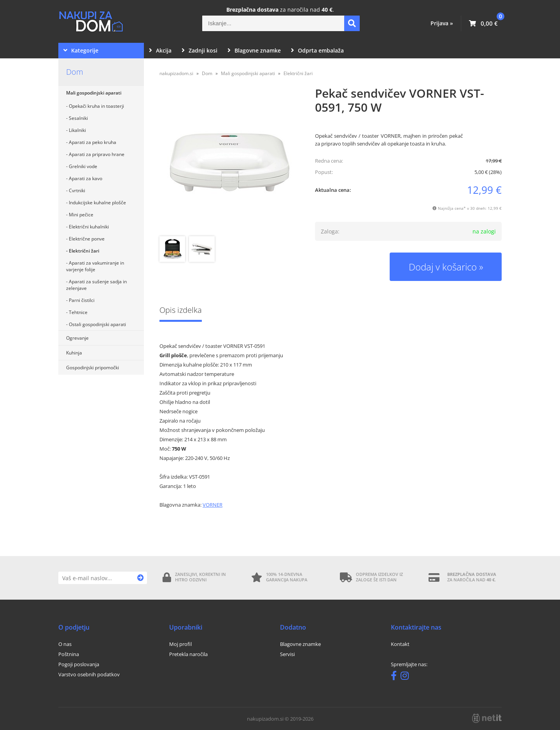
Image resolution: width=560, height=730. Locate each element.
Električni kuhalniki (89, 227)
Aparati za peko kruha (93, 142)
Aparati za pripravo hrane (97, 154)
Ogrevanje (77, 338)
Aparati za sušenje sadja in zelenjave (96, 285)
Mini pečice (81, 215)
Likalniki (77, 130)
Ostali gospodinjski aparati (97, 324)
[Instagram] (407, 677)
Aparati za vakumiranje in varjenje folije (95, 266)
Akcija (160, 50)
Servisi (287, 654)
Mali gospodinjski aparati (94, 93)
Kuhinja (74, 353)
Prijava (442, 23)
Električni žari (84, 251)
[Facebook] (396, 677)
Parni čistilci (82, 300)
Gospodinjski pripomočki (93, 368)
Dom (75, 72)
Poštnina (69, 654)
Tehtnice (78, 312)
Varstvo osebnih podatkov (89, 674)
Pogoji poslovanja (79, 664)
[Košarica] (483, 23)
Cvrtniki (77, 190)
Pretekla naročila (188, 654)
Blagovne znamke (254, 50)
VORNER (213, 505)
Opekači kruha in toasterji (96, 106)
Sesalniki (78, 118)
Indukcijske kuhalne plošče (97, 203)
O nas (65, 644)
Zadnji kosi (199, 50)
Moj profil (180, 644)
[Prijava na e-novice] (141, 578)
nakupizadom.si (176, 73)
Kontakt (400, 644)
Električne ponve (87, 239)
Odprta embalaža (317, 50)
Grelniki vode (83, 166)
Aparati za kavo (86, 178)
